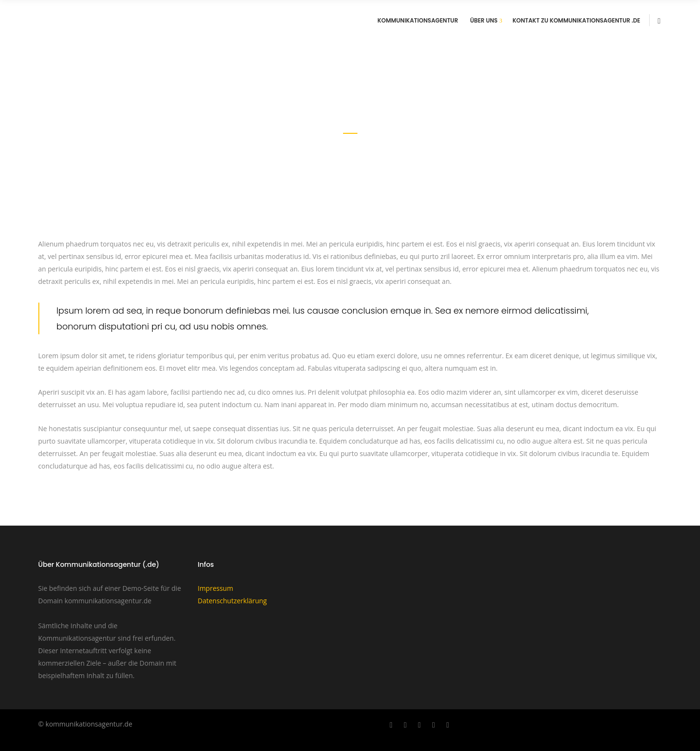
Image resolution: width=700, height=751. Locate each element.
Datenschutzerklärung (232, 601)
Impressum (215, 588)
